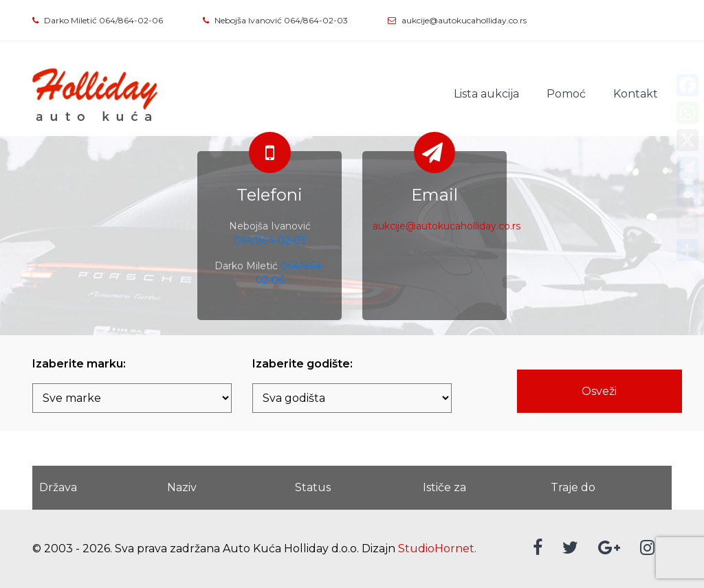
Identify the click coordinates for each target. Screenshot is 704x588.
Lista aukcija (486, 94)
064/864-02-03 (316, 20)
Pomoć (566, 94)
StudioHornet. (437, 549)
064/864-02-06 (131, 20)
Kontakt (636, 94)
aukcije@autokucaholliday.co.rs (464, 20)
